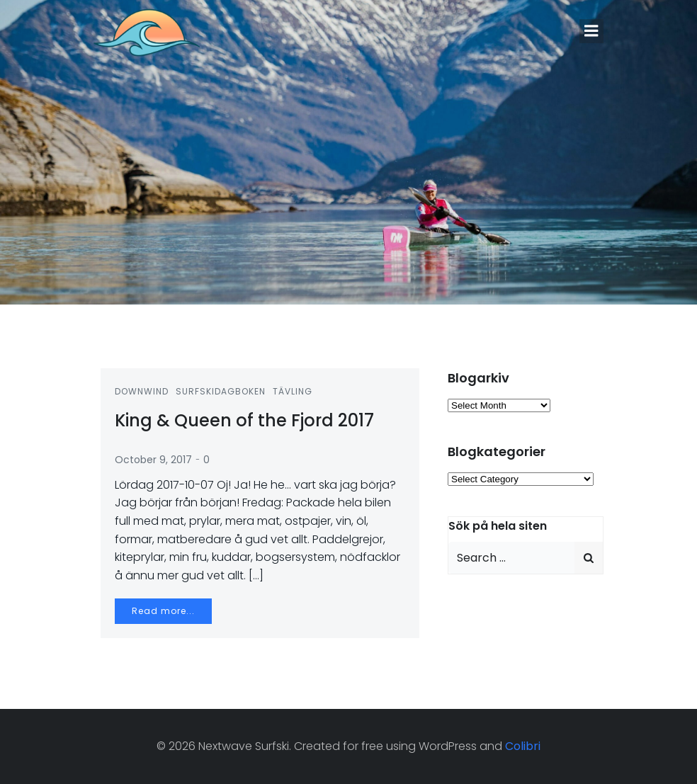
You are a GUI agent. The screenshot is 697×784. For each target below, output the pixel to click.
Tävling (293, 391)
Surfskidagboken (221, 391)
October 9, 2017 (153, 460)
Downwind (142, 391)
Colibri (523, 746)
